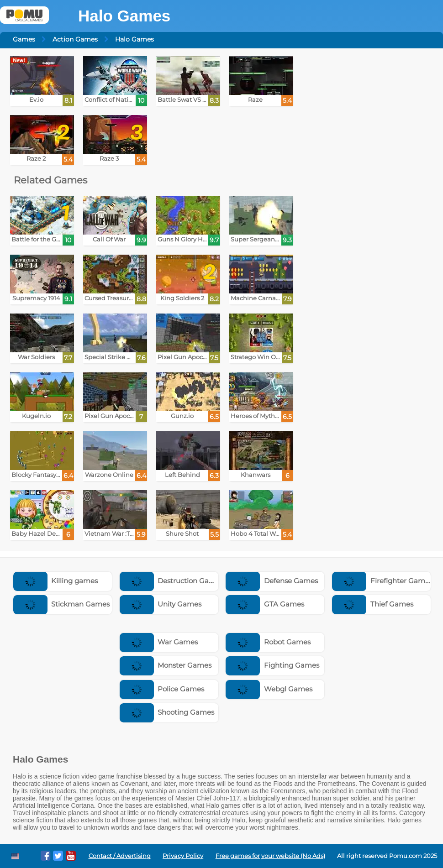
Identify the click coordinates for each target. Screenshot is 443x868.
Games (24, 39)
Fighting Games (272, 665)
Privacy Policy (183, 856)
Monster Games (166, 665)
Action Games (75, 39)
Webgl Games (269, 689)
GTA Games (265, 604)
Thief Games (373, 604)
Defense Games (272, 581)
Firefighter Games (382, 581)
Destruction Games (172, 581)
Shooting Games (167, 712)
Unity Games (161, 604)
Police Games (162, 689)
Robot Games (268, 642)
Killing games (56, 581)
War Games (159, 642)
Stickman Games (62, 604)
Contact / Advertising (120, 856)
